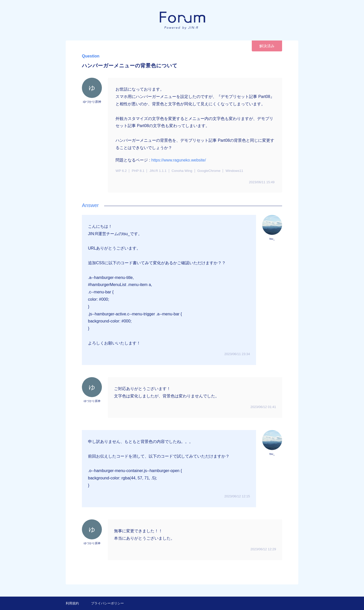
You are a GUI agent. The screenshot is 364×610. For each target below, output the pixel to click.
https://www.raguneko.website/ (179, 160)
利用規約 (72, 603)
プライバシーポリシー (107, 603)
